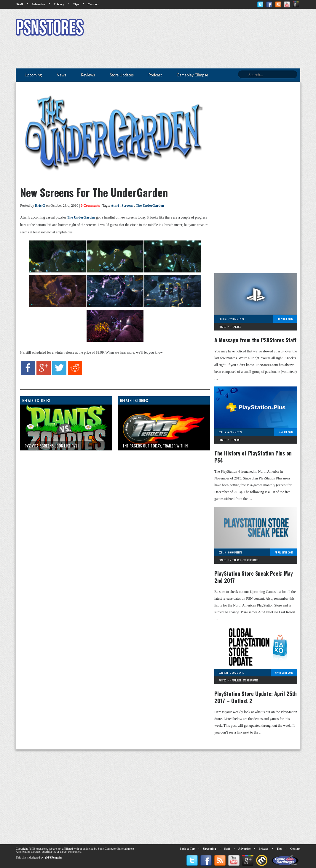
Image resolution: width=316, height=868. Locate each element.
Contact (93, 4)
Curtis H (223, 673)
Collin (222, 432)
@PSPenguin (53, 857)
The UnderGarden (150, 206)
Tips (76, 4)
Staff (20, 4)
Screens (127, 206)
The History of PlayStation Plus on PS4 (253, 457)
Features (236, 327)
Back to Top (187, 849)
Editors (223, 319)
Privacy (59, 4)
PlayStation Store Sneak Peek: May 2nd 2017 (254, 577)
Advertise (38, 4)
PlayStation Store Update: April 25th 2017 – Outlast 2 (256, 697)
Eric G (40, 206)
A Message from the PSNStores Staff (255, 340)
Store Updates (251, 560)
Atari (115, 206)
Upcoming (210, 849)
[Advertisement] (192, 28)
